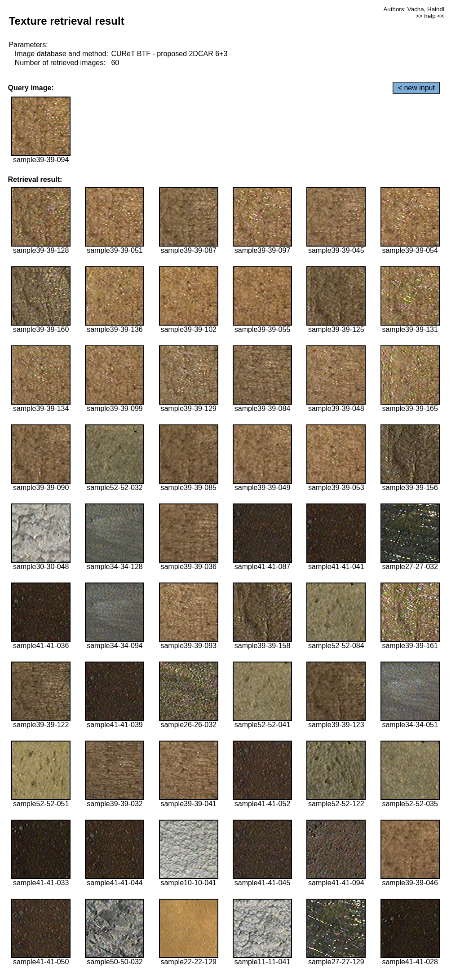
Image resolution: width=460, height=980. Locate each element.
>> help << (430, 16)
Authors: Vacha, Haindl (414, 9)
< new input (416, 88)
